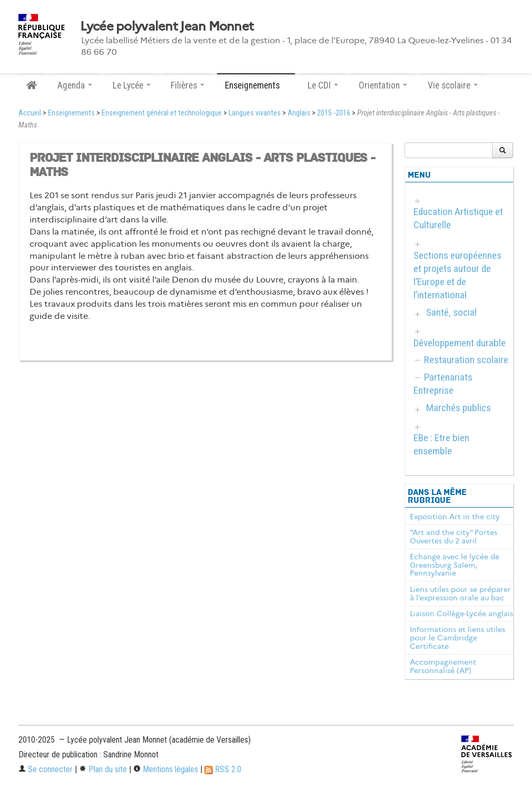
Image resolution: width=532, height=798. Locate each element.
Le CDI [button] (323, 85)
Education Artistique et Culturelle (458, 218)
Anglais (299, 113)
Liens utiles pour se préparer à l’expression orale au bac (460, 593)
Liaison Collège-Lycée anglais (461, 614)
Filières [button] (188, 85)
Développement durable (460, 343)
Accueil (30, 113)
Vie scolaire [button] (453, 85)
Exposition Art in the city (455, 517)
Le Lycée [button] (132, 85)
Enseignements (71, 113)
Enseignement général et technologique (162, 113)
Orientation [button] (383, 85)
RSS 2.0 (223, 769)
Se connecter (46, 769)
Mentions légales (166, 769)
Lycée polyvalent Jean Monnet (167, 26)
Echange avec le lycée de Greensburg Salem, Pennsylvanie (455, 565)
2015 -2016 (334, 113)
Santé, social (451, 312)
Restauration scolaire (466, 360)
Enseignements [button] (256, 85)
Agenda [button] (75, 85)
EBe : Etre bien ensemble (441, 444)
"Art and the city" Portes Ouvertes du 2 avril (454, 537)
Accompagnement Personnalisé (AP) (443, 666)
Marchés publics (459, 408)
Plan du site (103, 769)
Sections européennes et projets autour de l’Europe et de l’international (457, 275)
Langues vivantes (255, 113)
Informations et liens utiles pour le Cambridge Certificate (457, 638)
